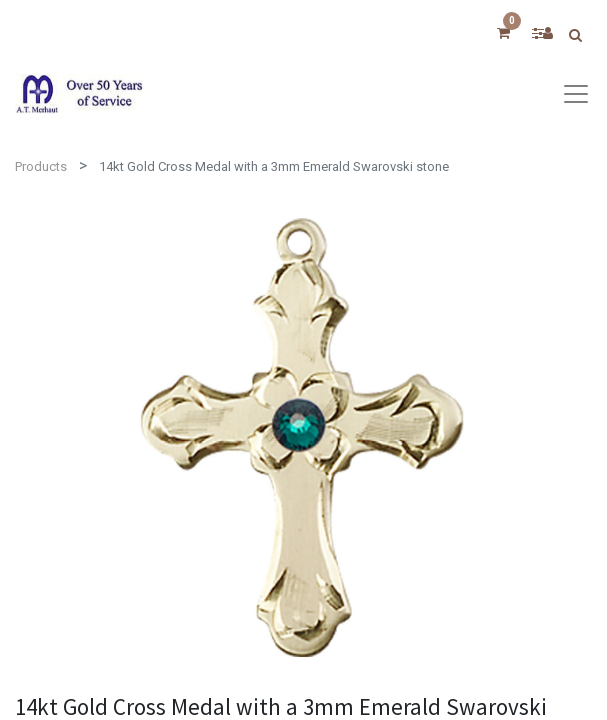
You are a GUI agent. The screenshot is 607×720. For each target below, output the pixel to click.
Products (41, 166)
